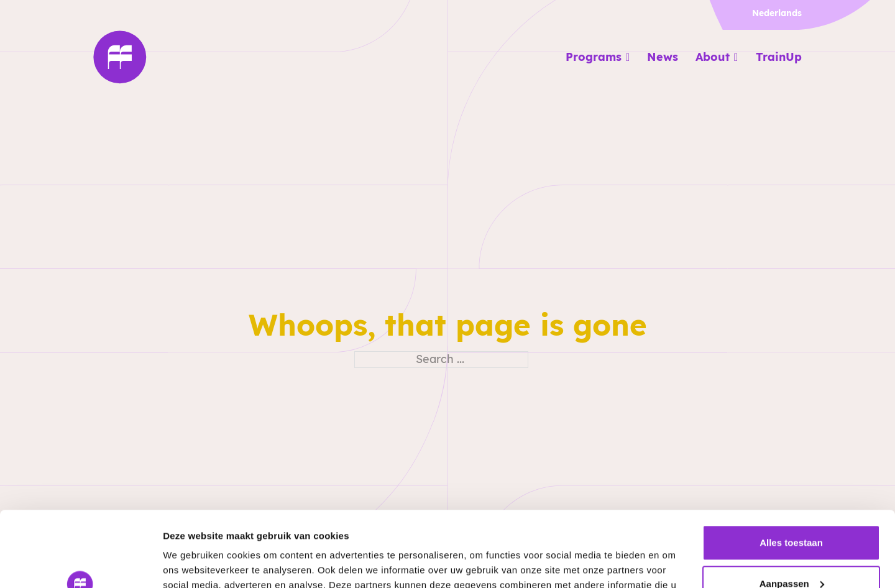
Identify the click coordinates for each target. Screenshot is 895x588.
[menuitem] (774, 13)
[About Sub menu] (736, 57)
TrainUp (779, 57)
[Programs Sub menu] (628, 57)
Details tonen (192, 563)
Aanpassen (792, 512)
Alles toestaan (791, 472)
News (663, 57)
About (713, 57)
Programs (594, 57)
